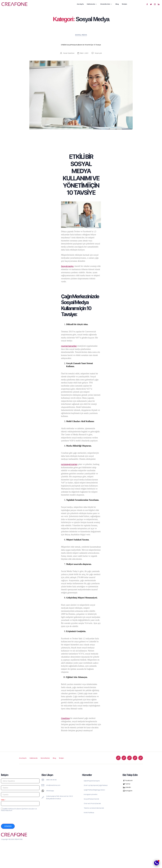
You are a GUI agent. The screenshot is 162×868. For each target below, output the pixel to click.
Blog (117, 4)
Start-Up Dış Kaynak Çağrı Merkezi (96, 785)
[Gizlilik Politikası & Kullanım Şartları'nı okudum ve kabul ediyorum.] (2, 809)
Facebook (128, 781)
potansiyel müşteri (69, 464)
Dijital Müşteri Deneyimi (92, 781)
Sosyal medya (67, 266)
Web (3, 800)
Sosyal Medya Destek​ (91, 799)
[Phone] (157, 863)
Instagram (128, 791)
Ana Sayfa (80, 4)
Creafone (71, 53)
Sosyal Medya (81, 35)
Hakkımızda (92, 4)
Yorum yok (98, 53)
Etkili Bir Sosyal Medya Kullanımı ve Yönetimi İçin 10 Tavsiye (81, 45)
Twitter (127, 784)
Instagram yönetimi (91, 794)
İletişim (124, 4)
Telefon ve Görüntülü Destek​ (94, 808)
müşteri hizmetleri (69, 346)
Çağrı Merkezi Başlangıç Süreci (94, 790)
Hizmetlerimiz (106, 4)
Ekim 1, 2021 (84, 53)
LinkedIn (127, 787)
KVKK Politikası (89, 813)
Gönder (8, 826)
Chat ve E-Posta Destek (92, 804)
